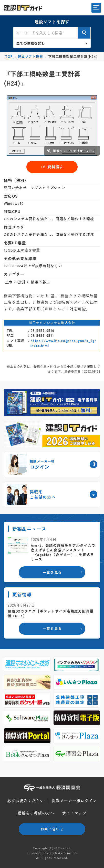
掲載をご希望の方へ (36, 813)
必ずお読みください (26, 801)
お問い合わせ (52, 829)
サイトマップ (74, 813)
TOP (9, 56)
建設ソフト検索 (30, 56)
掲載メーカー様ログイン (74, 801)
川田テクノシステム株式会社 (52, 323)
